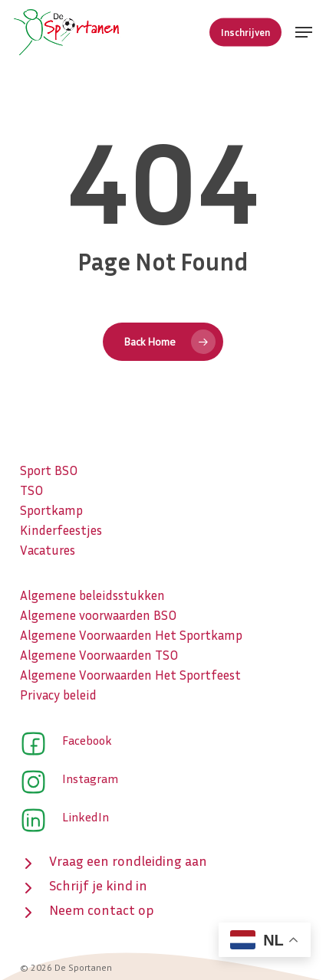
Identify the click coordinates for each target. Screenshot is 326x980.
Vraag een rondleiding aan (128, 860)
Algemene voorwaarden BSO (98, 615)
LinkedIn (86, 817)
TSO (31, 490)
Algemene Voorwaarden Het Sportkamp (131, 635)
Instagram (90, 778)
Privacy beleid (58, 695)
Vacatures (48, 550)
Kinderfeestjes (61, 530)
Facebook (87, 740)
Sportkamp (51, 510)
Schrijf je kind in (98, 885)
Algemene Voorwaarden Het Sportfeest (130, 675)
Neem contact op (102, 910)
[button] (304, 32)
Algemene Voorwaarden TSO (99, 655)
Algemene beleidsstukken (92, 595)
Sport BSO (49, 470)
